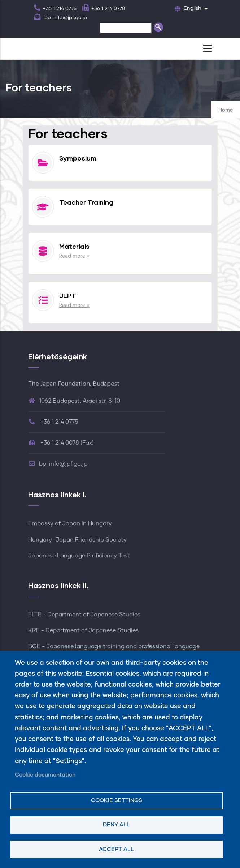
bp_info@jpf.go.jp (66, 18)
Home (226, 110)
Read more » (74, 256)
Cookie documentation (45, 775)
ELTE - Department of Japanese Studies (84, 615)
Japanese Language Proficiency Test (79, 556)
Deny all (116, 825)
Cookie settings (117, 801)
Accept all (116, 849)
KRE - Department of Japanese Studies (83, 630)
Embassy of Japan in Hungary (70, 523)
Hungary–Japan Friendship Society (77, 540)
